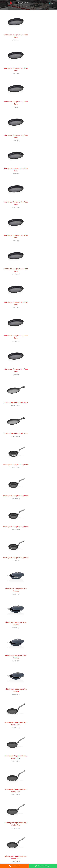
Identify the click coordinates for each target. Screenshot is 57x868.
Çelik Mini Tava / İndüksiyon (42, 728)
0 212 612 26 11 (32, 819)
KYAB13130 (14, 102)
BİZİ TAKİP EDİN (8, 834)
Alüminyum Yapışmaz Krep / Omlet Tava (42, 350)
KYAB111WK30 (14, 544)
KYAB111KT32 (14, 638)
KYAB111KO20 (42, 449)
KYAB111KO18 (14, 481)
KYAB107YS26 (14, 794)
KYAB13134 (14, 70)
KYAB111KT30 (42, 638)
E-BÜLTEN (28, 834)
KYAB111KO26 (14, 417)
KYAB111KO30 (14, 386)
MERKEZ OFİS (7, 813)
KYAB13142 (14, 38)
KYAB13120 (42, 165)
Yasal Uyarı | (33, 855)
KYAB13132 (42, 70)
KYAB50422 (14, 259)
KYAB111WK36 (14, 512)
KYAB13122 (14, 165)
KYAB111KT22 (42, 702)
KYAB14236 (14, 323)
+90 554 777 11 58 (12, 827)
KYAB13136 (42, 38)
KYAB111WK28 (42, 544)
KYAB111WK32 (42, 512)
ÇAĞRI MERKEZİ (30, 813)
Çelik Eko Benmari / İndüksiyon (42, 760)
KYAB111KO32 (42, 354)
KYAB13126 (14, 133)
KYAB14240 (42, 291)
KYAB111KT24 (14, 702)
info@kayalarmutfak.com (9, 821)
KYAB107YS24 (42, 794)
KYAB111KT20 (14, 733)
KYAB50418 (14, 291)
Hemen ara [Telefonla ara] (14, 866)
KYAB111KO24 (42, 417)
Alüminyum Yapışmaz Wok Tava (42, 476)
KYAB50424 (42, 228)
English (53, 3)
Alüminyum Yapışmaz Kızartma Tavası (14, 634)
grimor (53, 855)
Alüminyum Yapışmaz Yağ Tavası (42, 224)
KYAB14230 (42, 323)
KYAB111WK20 (42, 607)
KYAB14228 (14, 354)
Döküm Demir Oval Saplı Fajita (42, 192)
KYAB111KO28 (42, 386)
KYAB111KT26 (42, 670)
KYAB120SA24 (42, 196)
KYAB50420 (42, 259)
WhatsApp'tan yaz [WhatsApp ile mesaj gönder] (43, 866)
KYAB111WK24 (42, 575)
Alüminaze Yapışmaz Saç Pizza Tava (14, 34)
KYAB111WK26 (14, 575)
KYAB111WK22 (14, 607)
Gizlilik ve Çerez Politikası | (44, 855)
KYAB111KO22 (14, 449)
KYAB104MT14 (42, 731)
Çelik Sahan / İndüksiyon (14, 791)
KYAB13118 (14, 196)
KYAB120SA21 (14, 228)
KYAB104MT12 (14, 762)
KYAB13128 (42, 102)
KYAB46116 (42, 765)
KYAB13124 (42, 133)
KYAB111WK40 (42, 481)
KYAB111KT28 (14, 670)
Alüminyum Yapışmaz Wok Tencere (42, 287)
